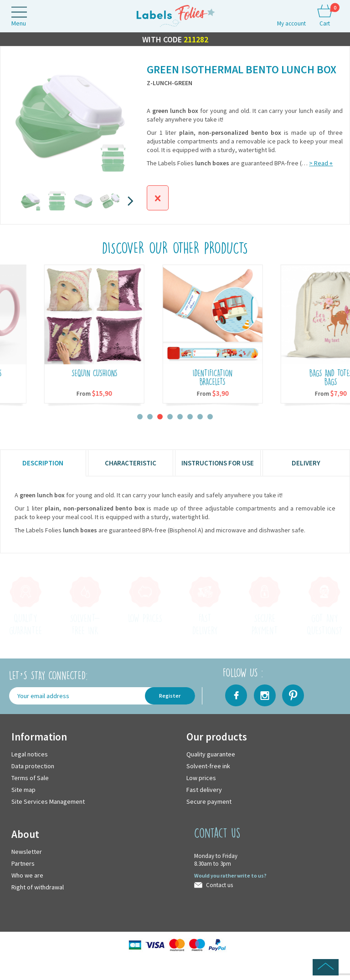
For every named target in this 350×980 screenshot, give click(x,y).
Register (170, 696)
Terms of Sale (30, 778)
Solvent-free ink (208, 766)
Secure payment (209, 801)
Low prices (201, 778)
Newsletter (27, 852)
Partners (23, 863)
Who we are (27, 875)
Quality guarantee (211, 754)
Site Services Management (48, 801)
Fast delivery (204, 790)
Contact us (219, 885)
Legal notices (30, 754)
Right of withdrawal (38, 887)
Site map (23, 790)
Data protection (33, 766)
